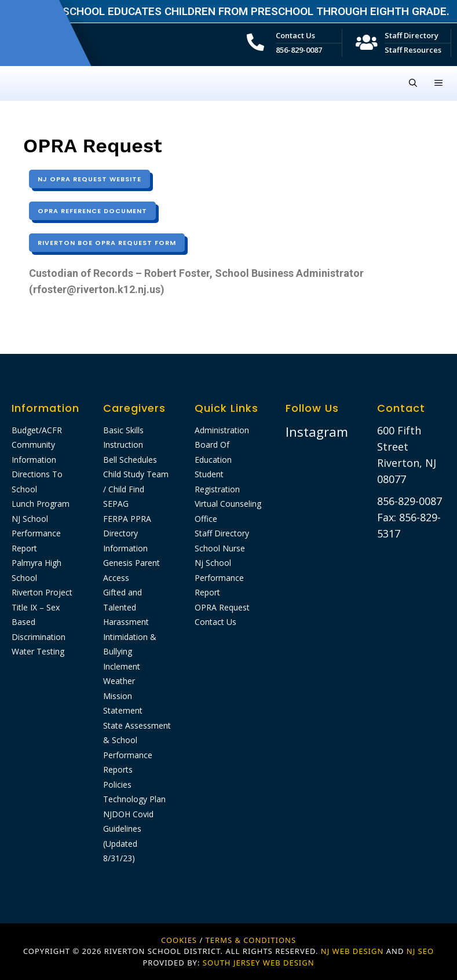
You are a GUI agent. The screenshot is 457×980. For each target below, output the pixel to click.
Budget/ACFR (37, 430)
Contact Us (295, 35)
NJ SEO (420, 951)
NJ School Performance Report (36, 533)
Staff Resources (413, 50)
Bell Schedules (130, 460)
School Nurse (220, 548)
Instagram (317, 432)
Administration (222, 430)
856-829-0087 (299, 50)
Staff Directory (412, 35)
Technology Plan (134, 799)
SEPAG (116, 504)
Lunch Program (41, 504)
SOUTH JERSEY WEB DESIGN (259, 963)
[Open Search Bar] (413, 83)
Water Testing (38, 651)
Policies (117, 785)
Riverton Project (42, 592)
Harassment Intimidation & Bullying (130, 637)
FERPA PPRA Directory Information (127, 533)
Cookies (179, 940)
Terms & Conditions (251, 940)
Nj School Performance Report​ (219, 577)
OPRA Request (222, 607)
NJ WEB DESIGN (354, 951)
